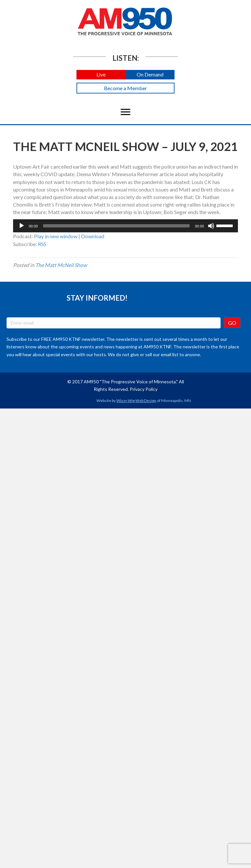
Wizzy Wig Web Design (136, 401)
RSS (42, 244)
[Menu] (125, 112)
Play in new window (56, 236)
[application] (125, 226)
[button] (101, 75)
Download (93, 236)
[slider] (117, 226)
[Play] (22, 226)
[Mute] (211, 226)
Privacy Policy (144, 389)
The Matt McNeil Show (61, 265)
